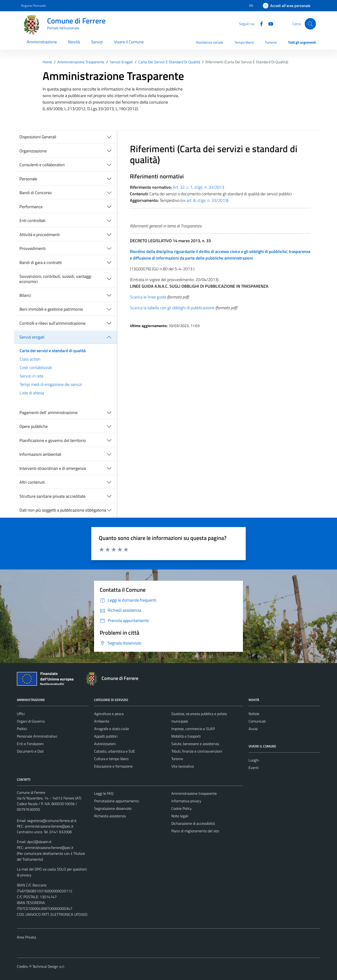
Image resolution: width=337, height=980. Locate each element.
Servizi (97, 42)
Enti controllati (32, 220)
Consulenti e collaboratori (42, 165)
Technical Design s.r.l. (49, 966)
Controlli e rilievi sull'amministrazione (52, 323)
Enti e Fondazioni (30, 744)
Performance (31, 207)
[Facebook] (260, 23)
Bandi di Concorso (36, 193)
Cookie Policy (181, 808)
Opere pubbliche (34, 426)
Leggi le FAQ (104, 793)
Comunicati (257, 721)
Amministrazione (42, 42)
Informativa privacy (186, 801)
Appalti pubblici (106, 736)
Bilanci (25, 295)
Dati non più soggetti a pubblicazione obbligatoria (63, 510)
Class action (30, 359)
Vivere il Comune (129, 42)
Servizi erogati (32, 337)
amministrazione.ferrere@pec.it (49, 826)
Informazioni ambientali (40, 454)
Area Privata (26, 937)
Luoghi (254, 760)
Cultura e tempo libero (111, 759)
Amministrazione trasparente (194, 793)
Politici (22, 729)
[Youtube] (269, 23)
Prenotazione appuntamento (116, 801)
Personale (28, 179)
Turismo (271, 42)
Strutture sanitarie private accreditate (52, 496)
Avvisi (253, 729)
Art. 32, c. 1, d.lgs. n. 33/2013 (198, 187)
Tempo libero (244, 42)
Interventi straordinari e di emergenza (53, 468)
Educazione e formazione (113, 766)
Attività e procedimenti (40, 235)
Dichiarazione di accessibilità (193, 823)
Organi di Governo (31, 721)
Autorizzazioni (105, 744)
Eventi (254, 768)
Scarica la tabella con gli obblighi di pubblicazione (172, 308)
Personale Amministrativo (37, 736)
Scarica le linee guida (148, 297)
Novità (74, 42)
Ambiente (102, 721)
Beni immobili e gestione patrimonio (51, 309)
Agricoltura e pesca (109, 714)
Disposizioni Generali (38, 137)
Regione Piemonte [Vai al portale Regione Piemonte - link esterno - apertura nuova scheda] (33, 6)
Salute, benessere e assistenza (195, 744)
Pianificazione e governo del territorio (53, 440)
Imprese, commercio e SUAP (193, 729)
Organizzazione (33, 151)
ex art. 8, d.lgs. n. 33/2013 (204, 200)
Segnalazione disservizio (113, 808)
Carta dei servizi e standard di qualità (53, 351)
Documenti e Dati (30, 751)
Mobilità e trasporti (186, 736)
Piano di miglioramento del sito (195, 831)
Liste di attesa (32, 393)
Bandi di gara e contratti (41, 262)
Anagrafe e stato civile (112, 729)
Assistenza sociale (210, 42)
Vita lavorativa (183, 766)
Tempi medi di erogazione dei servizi (51, 384)
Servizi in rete (32, 376)
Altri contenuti (32, 482)
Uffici (21, 714)
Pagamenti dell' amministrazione (48, 413)
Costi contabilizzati (36, 367)
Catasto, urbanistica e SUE (115, 751)
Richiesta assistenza (110, 816)
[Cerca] (310, 24)
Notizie (254, 714)
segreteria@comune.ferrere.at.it (52, 821)
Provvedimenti (33, 248)
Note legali (180, 816)
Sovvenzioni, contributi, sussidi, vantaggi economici (55, 279)
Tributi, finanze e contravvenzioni (197, 751)
